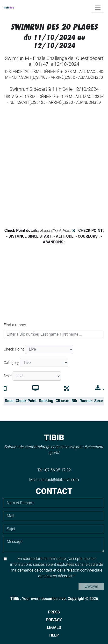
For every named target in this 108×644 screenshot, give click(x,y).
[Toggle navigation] (98, 8)
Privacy (54, 620)
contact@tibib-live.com (59, 480)
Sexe (8, 376)
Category (11, 363)
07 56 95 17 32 (58, 470)
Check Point (14, 349)
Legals (54, 628)
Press (54, 612)
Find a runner (15, 325)
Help (54, 635)
